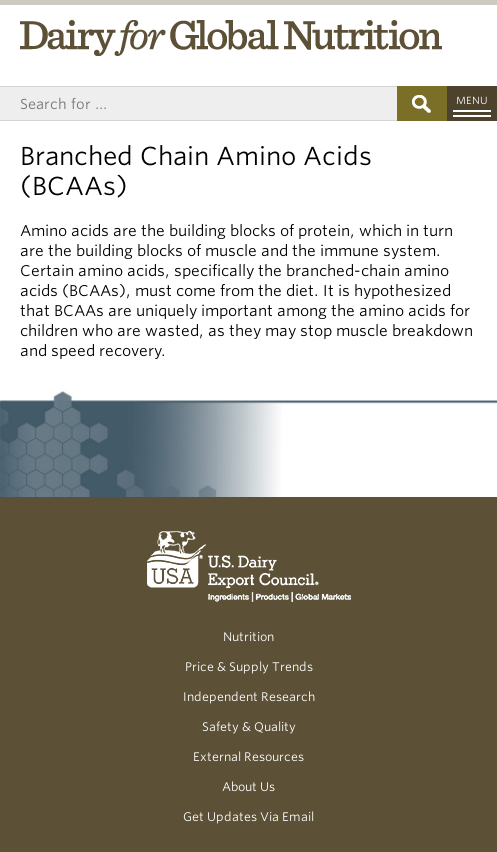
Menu (472, 100)
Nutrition (248, 636)
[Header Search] (198, 103)
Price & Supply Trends (249, 666)
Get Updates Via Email (248, 816)
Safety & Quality (249, 726)
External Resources (248, 756)
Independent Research (249, 696)
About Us (248, 786)
